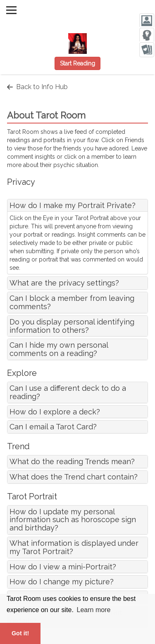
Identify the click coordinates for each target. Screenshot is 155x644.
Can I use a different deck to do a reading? (68, 392)
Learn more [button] (94, 610)
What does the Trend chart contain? (74, 477)
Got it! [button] (20, 633)
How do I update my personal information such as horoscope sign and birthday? (73, 520)
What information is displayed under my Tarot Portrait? (74, 547)
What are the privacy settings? (64, 283)
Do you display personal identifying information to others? (72, 326)
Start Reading (77, 63)
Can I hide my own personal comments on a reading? (59, 349)
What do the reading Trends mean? (72, 461)
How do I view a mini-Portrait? (63, 567)
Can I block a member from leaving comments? (72, 302)
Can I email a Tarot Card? (53, 427)
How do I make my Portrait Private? (73, 205)
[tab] (77, 206)
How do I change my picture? (62, 582)
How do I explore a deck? (55, 412)
